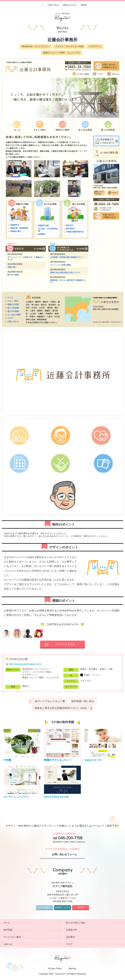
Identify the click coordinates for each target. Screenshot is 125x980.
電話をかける (69, 5)
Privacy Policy (55, 969)
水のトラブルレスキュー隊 (50, 701)
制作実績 (32, 930)
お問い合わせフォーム (68, 855)
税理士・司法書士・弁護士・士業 (96, 669)
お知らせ (32, 944)
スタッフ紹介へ (45, 907)
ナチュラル (86, 681)
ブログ (94, 944)
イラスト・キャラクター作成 (69, 46)
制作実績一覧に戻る (83, 701)
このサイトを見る (59, 645)
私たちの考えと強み (94, 923)
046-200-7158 (70, 838)
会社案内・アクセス (63, 907)
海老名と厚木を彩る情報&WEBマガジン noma (61, 708)
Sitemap (72, 969)
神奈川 (26, 686)
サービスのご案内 (32, 937)
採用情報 (80, 907)
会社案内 (94, 937)
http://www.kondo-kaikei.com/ (23, 664)
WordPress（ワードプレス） (36, 46)
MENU (84, 5)
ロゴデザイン (95, 46)
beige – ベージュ (90, 675)
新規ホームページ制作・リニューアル (62, 53)
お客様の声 (94, 930)
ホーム (32, 923)
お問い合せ (53, 5)
